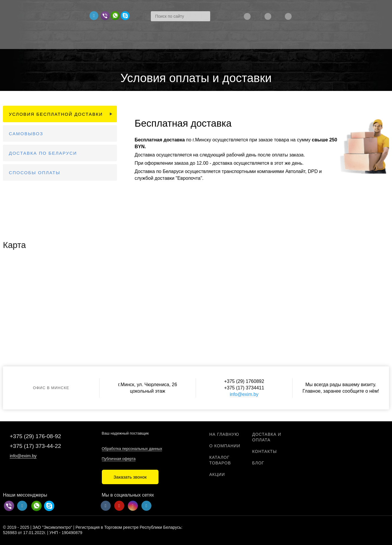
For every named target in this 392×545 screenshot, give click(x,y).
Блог (258, 463)
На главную (224, 434)
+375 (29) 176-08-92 (35, 436)
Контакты (264, 451)
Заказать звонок (130, 477)
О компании (225, 446)
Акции (217, 474)
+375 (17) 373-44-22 (35, 446)
